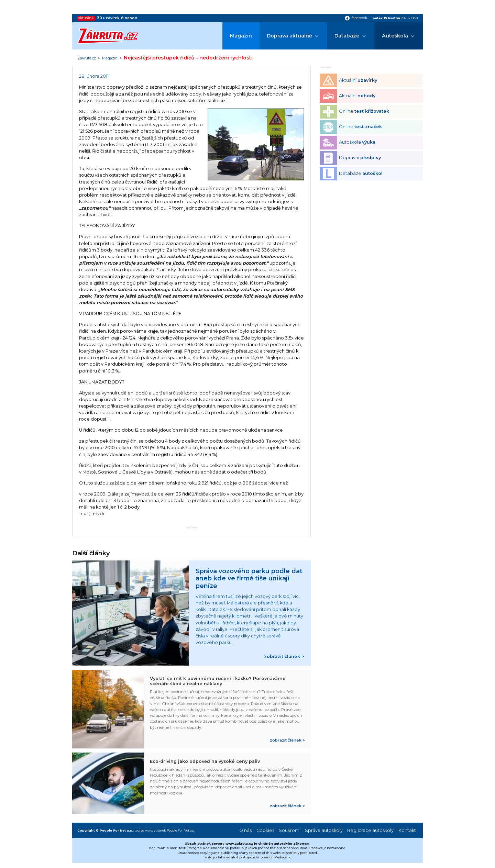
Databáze (347, 36)
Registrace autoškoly (370, 830)
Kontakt (407, 830)
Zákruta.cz (87, 58)
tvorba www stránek (150, 830)
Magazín (241, 36)
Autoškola (395, 36)
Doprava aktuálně (289, 36)
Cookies (265, 830)
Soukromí (290, 830)
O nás (245, 830)
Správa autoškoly (324, 830)
